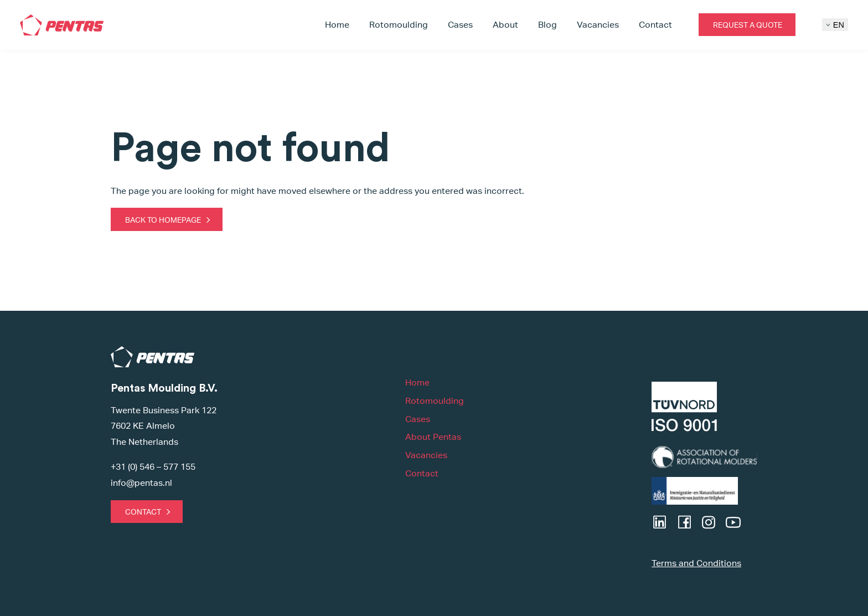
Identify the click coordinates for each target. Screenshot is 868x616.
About (505, 25)
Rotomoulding (399, 25)
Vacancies (598, 25)
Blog (547, 25)
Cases (460, 25)
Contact (655, 25)
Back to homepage (163, 220)
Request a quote (748, 25)
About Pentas (433, 437)
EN (835, 25)
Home (337, 25)
